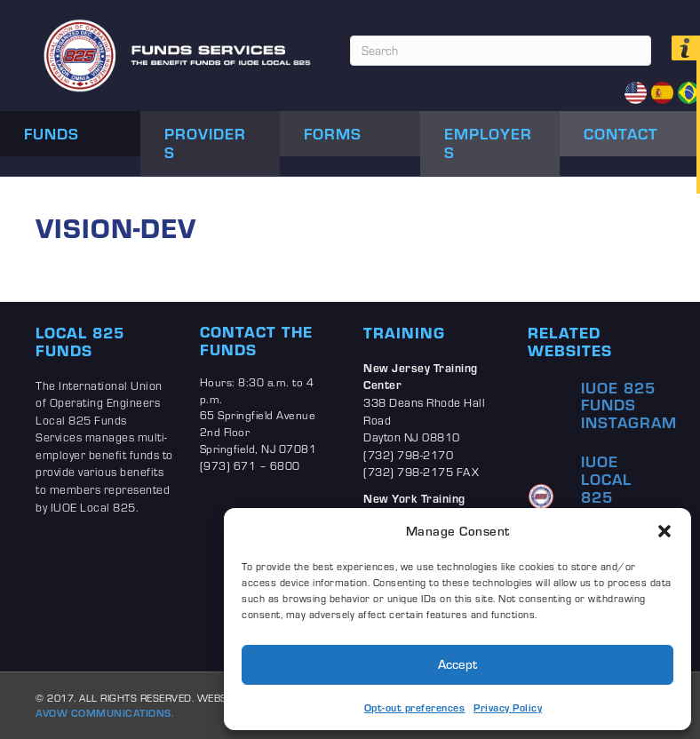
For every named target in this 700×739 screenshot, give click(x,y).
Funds (52, 133)
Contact (621, 133)
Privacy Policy (508, 707)
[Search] (501, 51)
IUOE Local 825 (606, 479)
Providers (205, 143)
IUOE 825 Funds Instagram (629, 405)
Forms (333, 133)
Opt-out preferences (415, 707)
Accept (457, 664)
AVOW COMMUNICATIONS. (105, 713)
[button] (664, 531)
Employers (488, 143)
